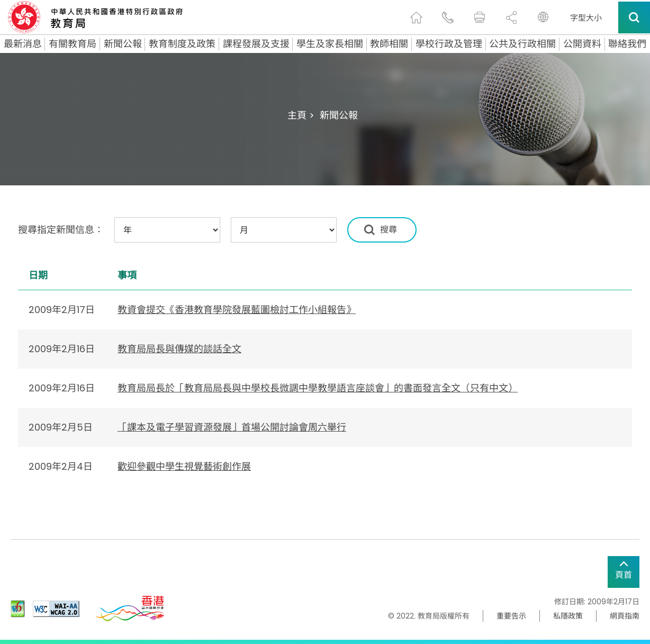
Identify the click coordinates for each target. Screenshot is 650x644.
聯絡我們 (627, 44)
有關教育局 (73, 44)
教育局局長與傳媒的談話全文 (179, 349)
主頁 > (301, 115)
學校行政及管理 (449, 44)
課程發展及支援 (256, 44)
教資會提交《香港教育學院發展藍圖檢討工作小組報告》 (237, 310)
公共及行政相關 (522, 44)
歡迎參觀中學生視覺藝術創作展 (184, 466)
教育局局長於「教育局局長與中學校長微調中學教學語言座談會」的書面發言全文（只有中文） (318, 388)
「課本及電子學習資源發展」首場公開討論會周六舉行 (232, 427)
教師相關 (389, 44)
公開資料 (582, 44)
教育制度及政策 (182, 44)
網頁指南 (625, 616)
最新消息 (23, 44)
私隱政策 (568, 616)
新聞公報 (123, 44)
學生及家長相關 (330, 44)
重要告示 (511, 616)
